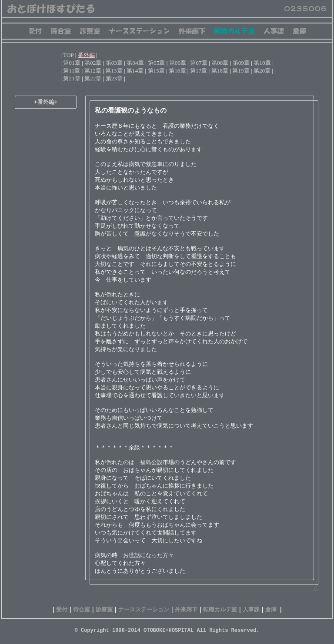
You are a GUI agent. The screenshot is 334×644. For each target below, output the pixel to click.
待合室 (82, 609)
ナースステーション (144, 609)
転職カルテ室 (220, 609)
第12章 (93, 71)
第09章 (241, 63)
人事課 (251, 609)
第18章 (220, 71)
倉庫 (271, 609)
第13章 (114, 71)
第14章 (135, 71)
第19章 (241, 71)
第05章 (156, 63)
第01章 (72, 63)
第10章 (262, 63)
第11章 (72, 71)
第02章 (93, 63)
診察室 (104, 609)
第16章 (177, 71)
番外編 (86, 55)
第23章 (114, 78)
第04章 (135, 63)
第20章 (262, 71)
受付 (62, 609)
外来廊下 (186, 609)
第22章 (93, 78)
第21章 (72, 78)
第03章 (114, 63)
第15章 (156, 71)
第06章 (178, 63)
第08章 (220, 63)
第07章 (199, 63)
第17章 (199, 71)
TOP (68, 55)
